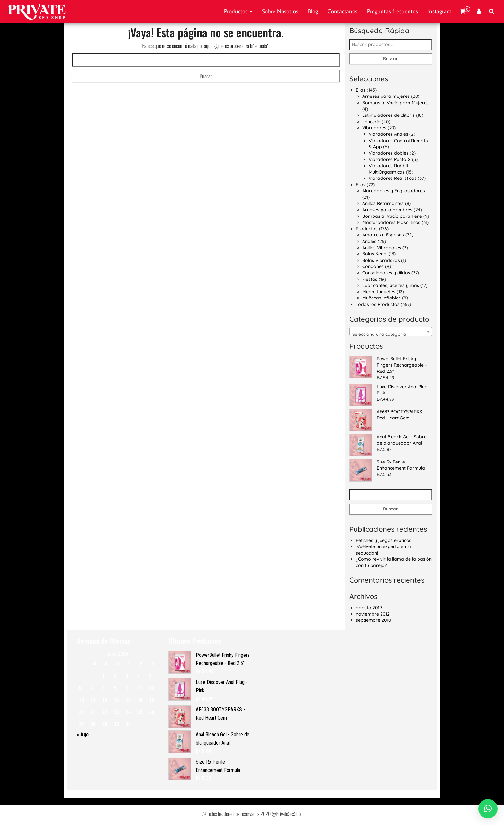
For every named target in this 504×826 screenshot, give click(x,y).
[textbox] (391, 334)
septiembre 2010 (373, 620)
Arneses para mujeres (386, 96)
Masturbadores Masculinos (391, 222)
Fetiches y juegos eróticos (384, 540)
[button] (488, 809)
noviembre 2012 (373, 614)
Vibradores (374, 128)
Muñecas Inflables (382, 298)
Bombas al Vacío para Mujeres (396, 103)
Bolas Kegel (375, 254)
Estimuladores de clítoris (388, 115)
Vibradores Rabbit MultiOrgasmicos (388, 169)
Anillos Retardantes (383, 203)
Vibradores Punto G (390, 159)
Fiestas (370, 279)
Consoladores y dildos (386, 273)
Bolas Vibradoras (381, 260)
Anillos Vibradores (382, 248)
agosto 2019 (369, 608)
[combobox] (391, 332)
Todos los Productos (378, 304)
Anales (369, 241)
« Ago (83, 734)
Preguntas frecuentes (392, 11)
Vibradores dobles (389, 153)
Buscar (391, 59)
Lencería (371, 122)
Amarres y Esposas (383, 235)
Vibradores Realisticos (393, 178)
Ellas (361, 90)
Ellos (361, 185)
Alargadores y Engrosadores (394, 191)
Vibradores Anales (388, 134)
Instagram (440, 11)
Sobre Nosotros (280, 11)
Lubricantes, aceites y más (391, 285)
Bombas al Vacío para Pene (392, 216)
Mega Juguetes (379, 292)
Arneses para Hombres (387, 210)
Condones (373, 266)
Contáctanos (342, 11)
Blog (313, 11)
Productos (238, 11)
